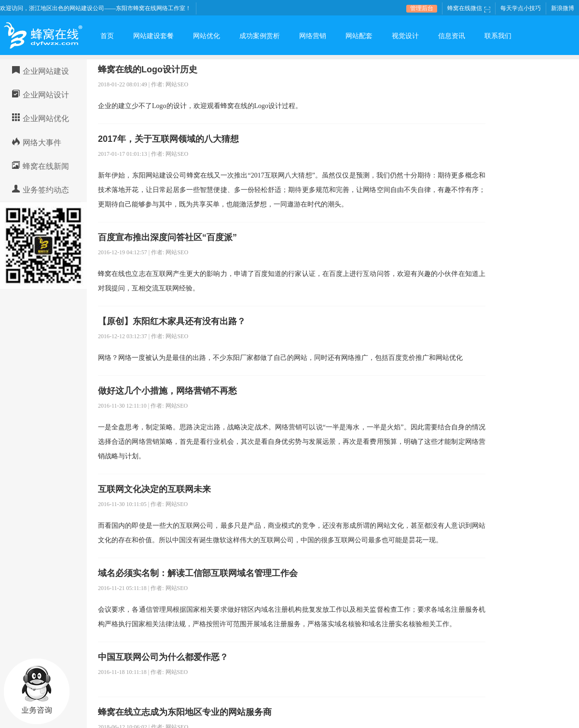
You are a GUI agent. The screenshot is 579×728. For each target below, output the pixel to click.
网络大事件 (42, 143)
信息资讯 (452, 36)
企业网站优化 (46, 118)
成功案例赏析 (260, 36)
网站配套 (359, 36)
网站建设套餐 (153, 36)
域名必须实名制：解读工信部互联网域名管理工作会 (198, 573)
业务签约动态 (46, 190)
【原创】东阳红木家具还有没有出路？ (172, 321)
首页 (107, 36)
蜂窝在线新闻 (46, 166)
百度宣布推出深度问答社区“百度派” (167, 237)
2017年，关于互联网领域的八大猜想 (168, 139)
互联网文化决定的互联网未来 (154, 489)
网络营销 (313, 36)
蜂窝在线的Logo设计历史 (148, 69)
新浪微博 (563, 8)
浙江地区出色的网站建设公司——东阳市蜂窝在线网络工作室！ (110, 8)
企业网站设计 (46, 95)
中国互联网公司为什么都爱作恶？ (163, 657)
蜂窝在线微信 (469, 8)
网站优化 (207, 36)
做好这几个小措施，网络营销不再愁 (167, 391)
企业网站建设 (46, 71)
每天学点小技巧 (521, 8)
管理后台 (422, 8)
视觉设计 (405, 36)
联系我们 (498, 36)
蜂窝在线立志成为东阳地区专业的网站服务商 (185, 712)
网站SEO (177, 84)
